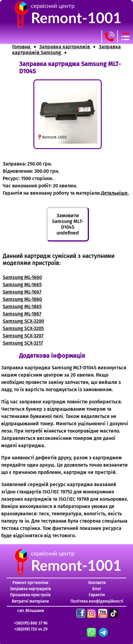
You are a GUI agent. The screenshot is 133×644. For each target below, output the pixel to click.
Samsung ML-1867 (22, 314)
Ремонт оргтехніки (30, 583)
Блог (97, 589)
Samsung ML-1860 (22, 299)
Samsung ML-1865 (22, 306)
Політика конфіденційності (97, 601)
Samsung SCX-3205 (23, 328)
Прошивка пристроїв (30, 595)
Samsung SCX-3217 (23, 343)
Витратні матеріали (30, 601)
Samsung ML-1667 (22, 292)
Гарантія (97, 595)
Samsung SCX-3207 (23, 336)
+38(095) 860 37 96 (31, 623)
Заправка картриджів (30, 589)
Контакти (97, 583)
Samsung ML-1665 (22, 285)
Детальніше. (115, 193)
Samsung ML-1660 (22, 277)
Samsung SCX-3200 (23, 321)
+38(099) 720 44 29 (31, 629)
